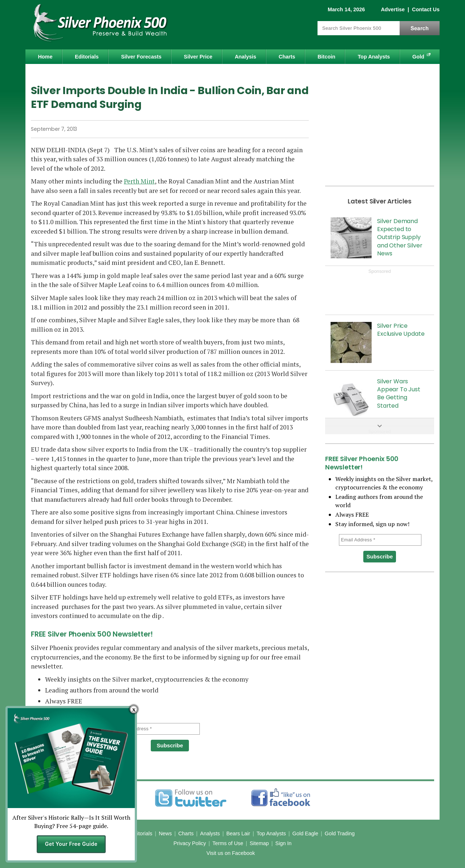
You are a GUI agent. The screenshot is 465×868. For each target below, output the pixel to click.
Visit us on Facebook (231, 853)
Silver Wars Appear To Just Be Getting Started (399, 393)
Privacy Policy (190, 843)
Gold (418, 57)
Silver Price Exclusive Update (401, 330)
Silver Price (198, 57)
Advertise (393, 9)
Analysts (210, 833)
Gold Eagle (305, 833)
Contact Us (426, 9)
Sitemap (259, 843)
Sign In (284, 843)
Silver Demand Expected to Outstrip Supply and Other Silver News (400, 237)
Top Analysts (374, 57)
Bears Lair (238, 833)
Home (45, 57)
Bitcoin (326, 57)
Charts (287, 57)
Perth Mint (139, 181)
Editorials (87, 57)
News (165, 833)
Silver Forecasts (141, 57)
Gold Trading (340, 833)
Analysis (245, 57)
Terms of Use (228, 843)
